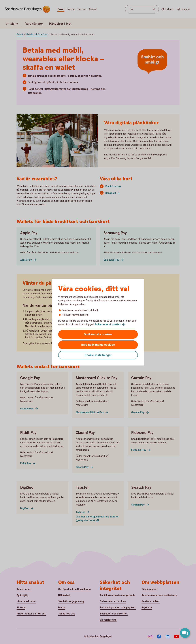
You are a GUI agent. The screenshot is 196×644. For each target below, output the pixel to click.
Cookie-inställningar (98, 355)
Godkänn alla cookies (98, 334)
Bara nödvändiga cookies (98, 345)
